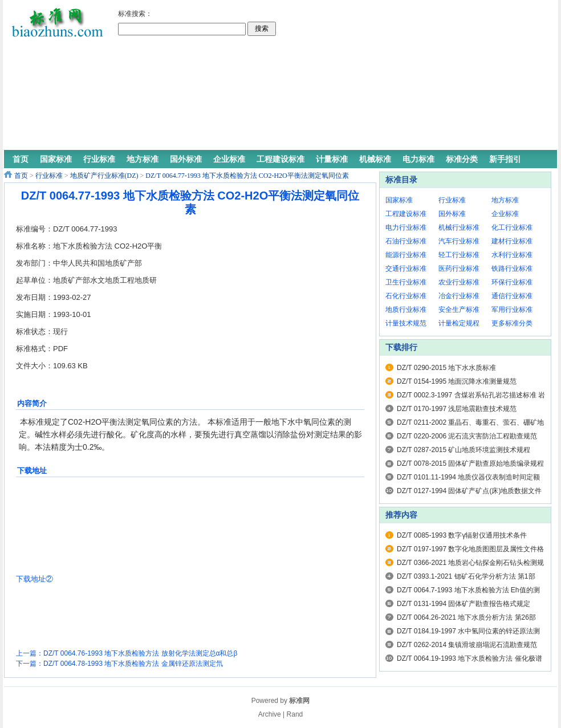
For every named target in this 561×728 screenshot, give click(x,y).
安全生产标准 (459, 310)
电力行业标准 (406, 227)
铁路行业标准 (512, 269)
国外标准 (452, 214)
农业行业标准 (459, 282)
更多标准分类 (512, 323)
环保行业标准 (512, 282)
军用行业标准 (512, 310)
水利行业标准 (512, 255)
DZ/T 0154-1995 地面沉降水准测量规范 (457, 381)
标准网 (299, 701)
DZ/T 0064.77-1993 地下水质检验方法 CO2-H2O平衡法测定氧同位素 (247, 176)
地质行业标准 (406, 310)
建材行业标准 (512, 241)
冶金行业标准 (459, 296)
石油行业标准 (406, 241)
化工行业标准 (512, 227)
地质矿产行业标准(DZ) (104, 176)
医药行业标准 (459, 269)
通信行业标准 (512, 296)
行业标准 (49, 176)
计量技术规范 (406, 323)
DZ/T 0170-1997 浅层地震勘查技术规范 (457, 409)
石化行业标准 (406, 296)
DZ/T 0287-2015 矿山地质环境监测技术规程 (464, 450)
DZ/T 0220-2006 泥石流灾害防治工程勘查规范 (467, 436)
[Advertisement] (359, 77)
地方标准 (505, 200)
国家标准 (399, 200)
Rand (295, 714)
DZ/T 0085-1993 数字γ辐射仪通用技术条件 (462, 535)
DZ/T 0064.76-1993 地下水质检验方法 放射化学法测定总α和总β (140, 653)
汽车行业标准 (459, 241)
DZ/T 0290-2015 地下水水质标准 (447, 368)
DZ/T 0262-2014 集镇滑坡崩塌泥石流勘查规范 (467, 645)
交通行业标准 (406, 269)
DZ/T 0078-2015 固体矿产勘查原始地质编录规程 (471, 463)
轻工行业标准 (459, 255)
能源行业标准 (406, 255)
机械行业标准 (459, 227)
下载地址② (34, 579)
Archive (270, 714)
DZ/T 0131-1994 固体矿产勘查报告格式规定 (464, 604)
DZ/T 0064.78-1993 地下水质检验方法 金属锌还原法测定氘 (133, 664)
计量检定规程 (459, 323)
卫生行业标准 (406, 282)
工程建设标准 (406, 214)
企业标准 (505, 214)
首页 (21, 176)
